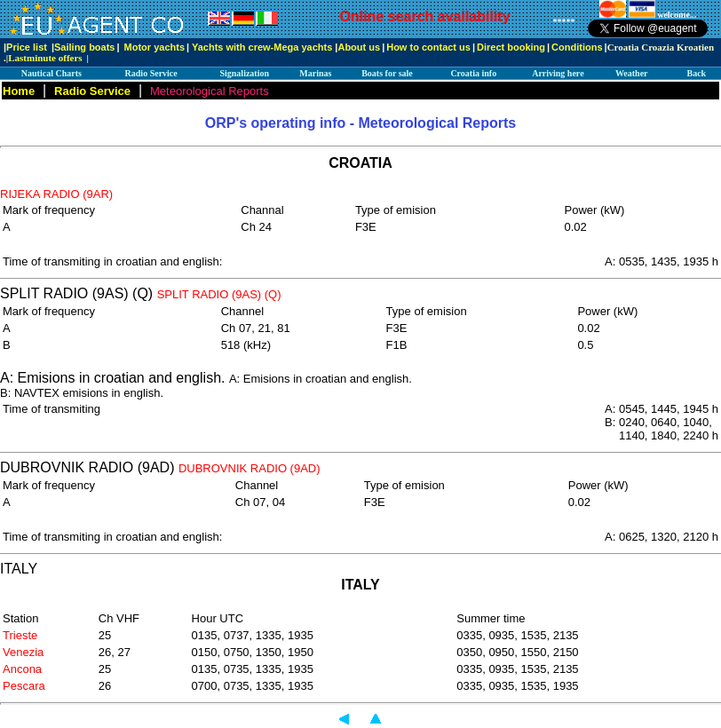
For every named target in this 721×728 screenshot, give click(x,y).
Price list (27, 47)
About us (359, 47)
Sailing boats (84, 47)
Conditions (577, 47)
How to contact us (428, 47)
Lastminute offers (45, 58)
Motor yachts (154, 47)
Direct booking (511, 47)
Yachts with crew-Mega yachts (262, 47)
